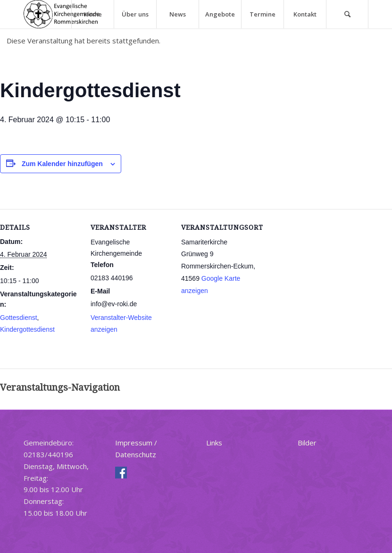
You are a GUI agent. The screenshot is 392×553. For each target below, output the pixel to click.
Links (214, 443)
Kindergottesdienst (27, 329)
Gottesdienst (19, 318)
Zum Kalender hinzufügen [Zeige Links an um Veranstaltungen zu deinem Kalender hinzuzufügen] (62, 164)
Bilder (307, 443)
